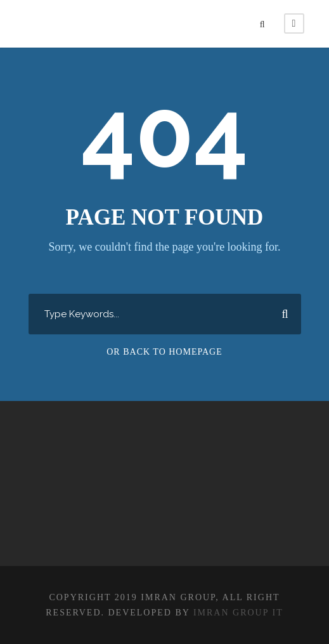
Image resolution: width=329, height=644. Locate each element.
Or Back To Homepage (164, 352)
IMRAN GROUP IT (238, 613)
